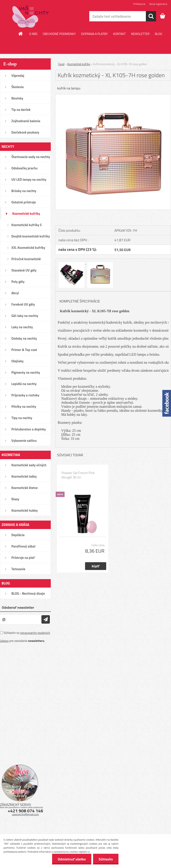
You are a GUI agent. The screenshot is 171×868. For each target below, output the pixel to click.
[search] (151, 16)
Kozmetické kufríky (79, 64)
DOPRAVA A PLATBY (94, 34)
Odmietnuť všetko (72, 859)
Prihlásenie (139, 4)
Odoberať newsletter (18, 607)
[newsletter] (46, 619)
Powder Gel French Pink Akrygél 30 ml (78, 475)
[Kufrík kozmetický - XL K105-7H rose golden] (113, 96)
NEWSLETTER (140, 34)
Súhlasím (106, 859)
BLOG (158, 34)
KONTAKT (119, 34)
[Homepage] (21, 34)
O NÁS (33, 34)
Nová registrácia (158, 4)
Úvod (61, 64)
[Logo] (31, 16)
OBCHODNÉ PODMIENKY (59, 34)
